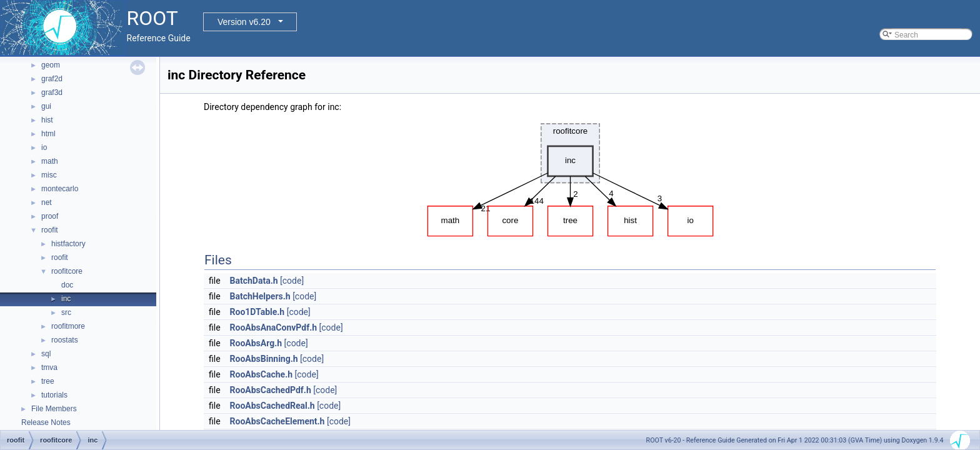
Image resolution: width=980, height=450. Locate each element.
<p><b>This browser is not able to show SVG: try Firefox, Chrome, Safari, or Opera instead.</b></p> (570, 177)
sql (46, 354)
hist (47, 120)
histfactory (68, 244)
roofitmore (68, 326)
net (47, 202)
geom (51, 65)
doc (67, 285)
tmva (49, 367)
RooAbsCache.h (262, 374)
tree (48, 381)
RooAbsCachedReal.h (272, 406)
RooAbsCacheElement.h (277, 421)
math (50, 161)
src (66, 312)
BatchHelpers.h (260, 296)
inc (66, 299)
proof (50, 216)
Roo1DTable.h (257, 312)
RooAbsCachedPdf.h (271, 390)
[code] (292, 281)
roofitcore (67, 271)
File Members (54, 409)
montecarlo (60, 189)
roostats (65, 340)
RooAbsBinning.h (264, 359)
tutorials (54, 395)
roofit (50, 230)
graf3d (52, 92)
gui (46, 106)
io (44, 147)
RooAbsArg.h (256, 343)
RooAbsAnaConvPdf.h (274, 327)
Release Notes (46, 422)
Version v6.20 (244, 22)
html (48, 134)
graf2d (52, 79)
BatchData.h (254, 281)
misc (49, 175)
